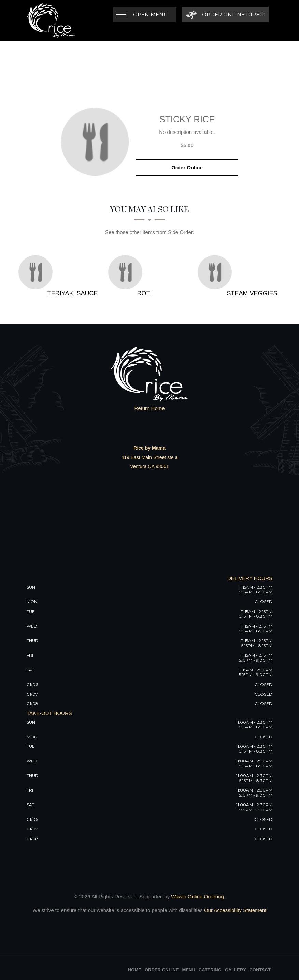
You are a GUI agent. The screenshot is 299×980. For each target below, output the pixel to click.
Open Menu (151, 15)
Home (135, 970)
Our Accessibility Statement (235, 910)
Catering (210, 970)
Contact (260, 970)
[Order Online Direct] (225, 15)
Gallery (236, 970)
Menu (189, 970)
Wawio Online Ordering (197, 897)
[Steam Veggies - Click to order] (216, 272)
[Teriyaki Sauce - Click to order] (37, 272)
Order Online (187, 167)
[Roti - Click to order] (127, 272)
